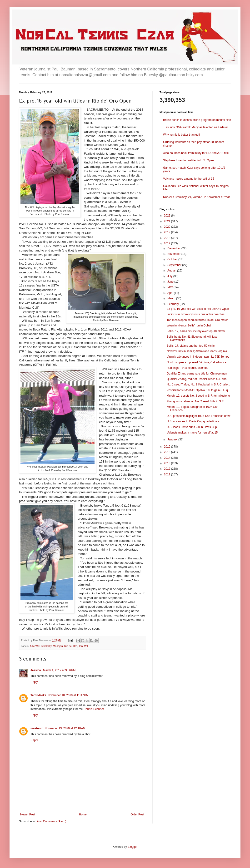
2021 (168, 221)
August (172, 271)
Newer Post (28, 814)
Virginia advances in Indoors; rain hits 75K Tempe (198, 357)
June (171, 282)
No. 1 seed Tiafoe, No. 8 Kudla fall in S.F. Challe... (198, 385)
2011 (168, 474)
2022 (168, 216)
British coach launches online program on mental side (197, 120)
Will (86, 646)
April (171, 293)
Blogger (132, 847)
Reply (34, 682)
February (173, 304)
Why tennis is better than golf (182, 135)
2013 (168, 463)
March (172, 298)
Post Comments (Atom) (51, 821)
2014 (168, 458)
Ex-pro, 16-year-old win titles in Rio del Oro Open (198, 309)
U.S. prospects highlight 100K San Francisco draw (198, 416)
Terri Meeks (38, 695)
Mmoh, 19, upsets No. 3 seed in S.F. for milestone (198, 396)
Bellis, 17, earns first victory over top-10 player (196, 331)
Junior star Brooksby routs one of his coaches (196, 314)
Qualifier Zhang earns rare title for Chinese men (197, 374)
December (174, 248)
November (174, 254)
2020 (168, 227)
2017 (168, 243)
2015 (168, 452)
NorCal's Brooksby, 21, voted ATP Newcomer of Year (196, 197)
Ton (81, 646)
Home (83, 814)
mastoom (37, 728)
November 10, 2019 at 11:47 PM (68, 695)
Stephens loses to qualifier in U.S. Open (188, 160)
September (175, 265)
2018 (168, 238)
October (173, 259)
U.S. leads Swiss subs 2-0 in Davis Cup (192, 427)
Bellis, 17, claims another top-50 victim (191, 346)
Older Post (137, 814)
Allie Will (35, 646)
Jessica (36, 670)
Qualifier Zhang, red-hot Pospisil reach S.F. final (197, 379)
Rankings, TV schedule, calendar (188, 368)
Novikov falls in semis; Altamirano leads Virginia (197, 351)
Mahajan (58, 646)
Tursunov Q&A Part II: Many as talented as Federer (195, 127)
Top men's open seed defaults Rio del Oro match (197, 320)
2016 (168, 447)
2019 (168, 232)
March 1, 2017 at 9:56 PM (59, 670)
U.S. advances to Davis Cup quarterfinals (193, 421)
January (173, 439)
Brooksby (46, 646)
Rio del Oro (71, 646)
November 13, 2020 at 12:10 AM (65, 728)
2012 (168, 469)
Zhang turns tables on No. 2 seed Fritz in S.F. (195, 401)
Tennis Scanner (94, 709)
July (170, 276)
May (170, 287)
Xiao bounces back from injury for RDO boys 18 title (196, 153)
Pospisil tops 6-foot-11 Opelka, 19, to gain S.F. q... (198, 390)
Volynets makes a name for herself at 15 (189, 179)
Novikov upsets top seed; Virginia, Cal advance (197, 362)
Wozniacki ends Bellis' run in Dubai (189, 325)
